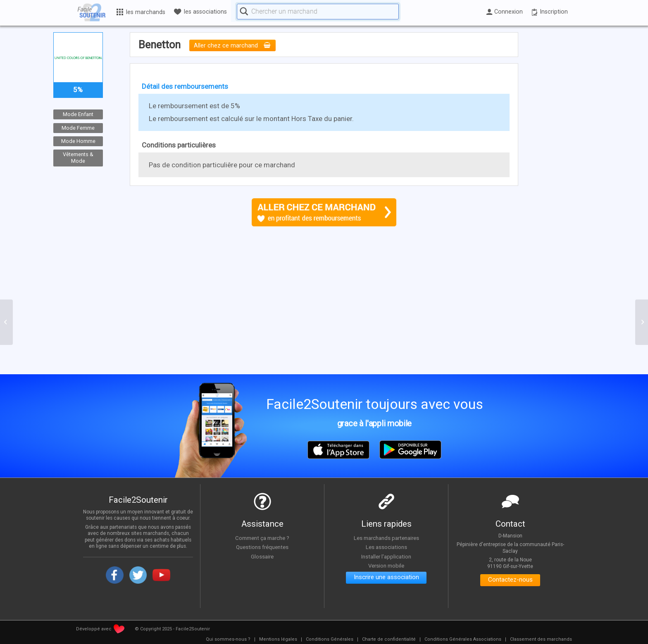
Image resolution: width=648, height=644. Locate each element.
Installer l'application (386, 556)
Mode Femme (78, 127)
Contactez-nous (510, 581)
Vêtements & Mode (78, 157)
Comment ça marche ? (262, 538)
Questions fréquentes (262, 547)
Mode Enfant (78, 114)
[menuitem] (228, 639)
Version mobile (386, 566)
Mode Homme (78, 141)
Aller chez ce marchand (233, 45)
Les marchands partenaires (386, 538)
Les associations (386, 547)
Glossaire (262, 556)
